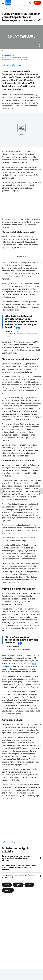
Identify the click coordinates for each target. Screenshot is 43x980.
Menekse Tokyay (9, 55)
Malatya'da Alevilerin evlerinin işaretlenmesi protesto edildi (18, 876)
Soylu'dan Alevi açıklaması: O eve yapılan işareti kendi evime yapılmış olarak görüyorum (17, 858)
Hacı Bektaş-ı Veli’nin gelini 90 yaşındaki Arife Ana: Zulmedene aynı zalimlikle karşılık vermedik (19, 867)
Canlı (37, 3)
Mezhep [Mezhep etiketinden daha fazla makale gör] (8, 890)
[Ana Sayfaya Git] (8, 3)
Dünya (14, 9)
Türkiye (21, 9)
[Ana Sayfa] (3, 9)
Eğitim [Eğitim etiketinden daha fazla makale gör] (18, 885)
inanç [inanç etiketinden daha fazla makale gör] (7, 885)
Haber (8, 9)
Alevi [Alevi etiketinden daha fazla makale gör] (29, 885)
